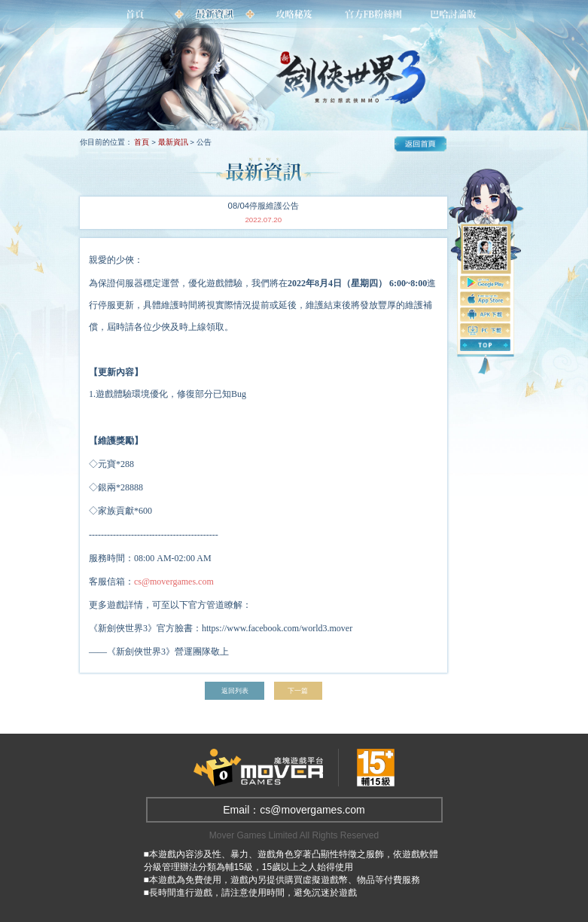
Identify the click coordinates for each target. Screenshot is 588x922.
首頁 (142, 142)
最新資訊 (173, 142)
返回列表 (234, 691)
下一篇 (299, 691)
